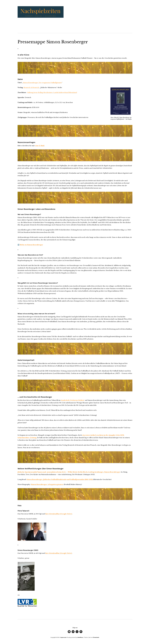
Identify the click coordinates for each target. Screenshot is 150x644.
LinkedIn (69, 633)
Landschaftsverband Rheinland (65, 92)
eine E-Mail (40, 146)
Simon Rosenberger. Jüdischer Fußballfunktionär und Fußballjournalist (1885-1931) (60, 479)
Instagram (81, 633)
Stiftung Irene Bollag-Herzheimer (40, 92)
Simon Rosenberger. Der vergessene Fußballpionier (42, 83)
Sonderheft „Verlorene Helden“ (73, 400)
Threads (77, 633)
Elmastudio (96, 637)
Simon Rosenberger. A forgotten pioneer (47, 484)
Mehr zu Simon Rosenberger (31, 245)
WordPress (80, 637)
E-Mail (73, 633)
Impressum (63, 637)
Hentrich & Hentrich (31, 87)
